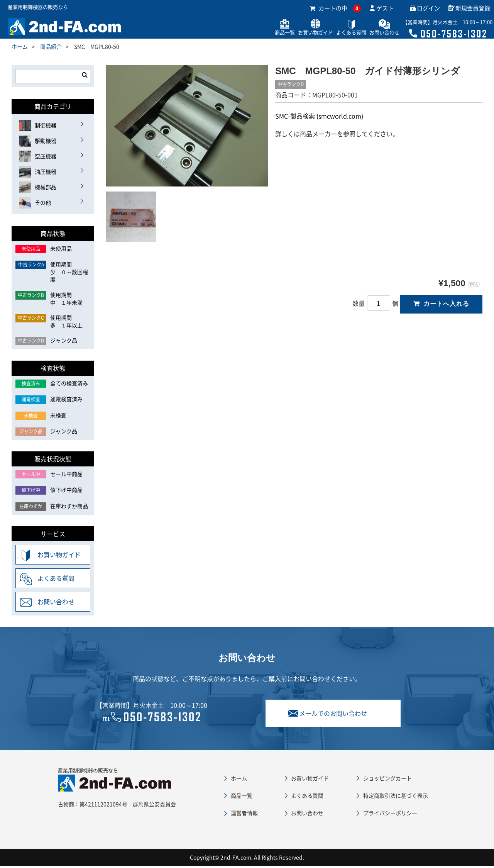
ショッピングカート (387, 780)
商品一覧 (264, 34)
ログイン (428, 10)
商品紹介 (51, 48)
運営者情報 (244, 814)
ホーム (20, 48)
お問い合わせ (377, 34)
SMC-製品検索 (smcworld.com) (319, 118)
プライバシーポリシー (390, 814)
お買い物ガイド (299, 34)
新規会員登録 (473, 10)
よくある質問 (340, 34)
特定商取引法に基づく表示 (396, 797)
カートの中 (335, 10)
